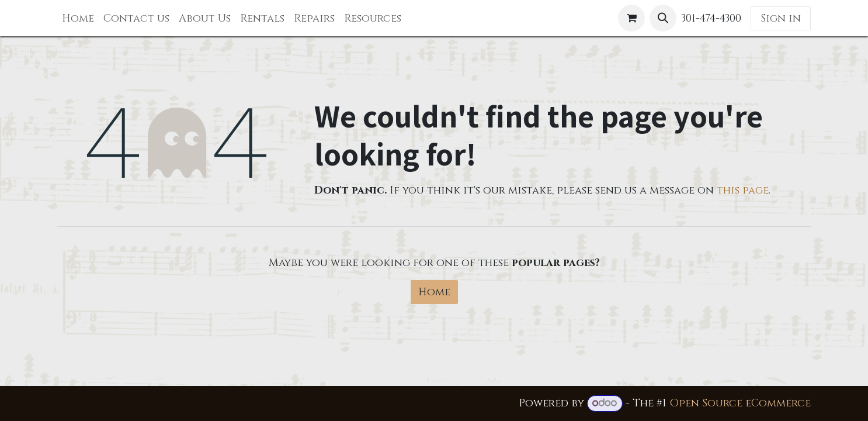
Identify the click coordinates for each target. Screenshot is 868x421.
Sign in (781, 18)
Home (434, 292)
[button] (663, 18)
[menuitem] (78, 18)
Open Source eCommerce (740, 403)
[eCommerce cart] (631, 18)
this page (743, 190)
